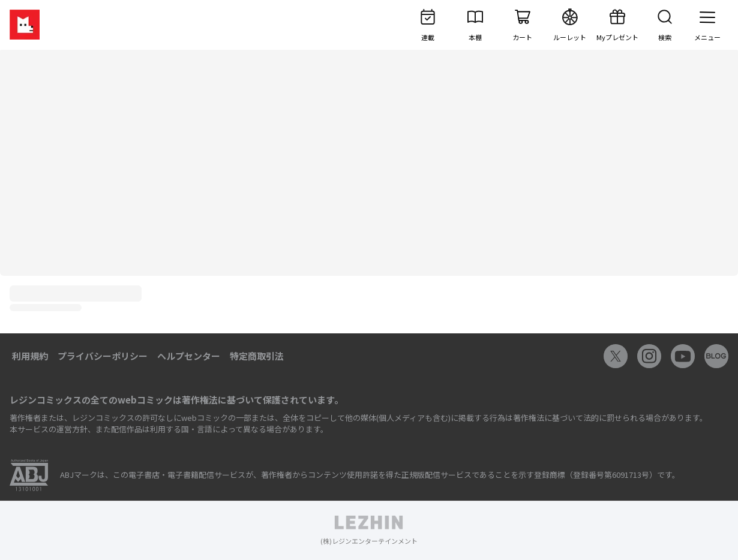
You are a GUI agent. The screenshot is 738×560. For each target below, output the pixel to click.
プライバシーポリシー (103, 356)
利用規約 (30, 356)
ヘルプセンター (189, 356)
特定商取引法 (257, 356)
